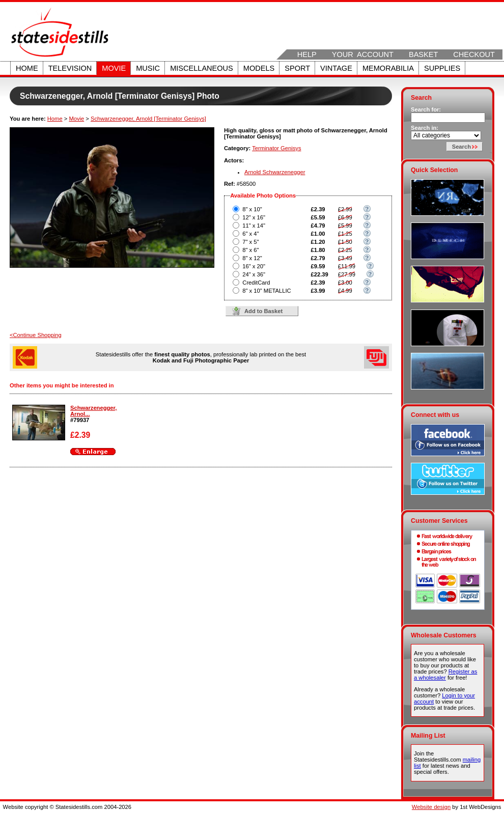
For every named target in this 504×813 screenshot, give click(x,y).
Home (27, 68)
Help (307, 54)
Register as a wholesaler (445, 675)
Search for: (426, 109)
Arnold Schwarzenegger (275, 172)
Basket (423, 54)
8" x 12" (252, 258)
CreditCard (256, 283)
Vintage (336, 68)
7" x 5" (250, 242)
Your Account (363, 54)
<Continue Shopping (36, 335)
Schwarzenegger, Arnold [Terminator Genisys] (148, 119)
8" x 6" (250, 250)
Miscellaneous (202, 68)
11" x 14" (254, 226)
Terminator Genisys (276, 148)
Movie (114, 68)
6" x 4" (250, 234)
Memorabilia (388, 68)
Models (259, 68)
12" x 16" (254, 217)
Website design (431, 807)
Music (148, 68)
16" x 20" (254, 266)
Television (70, 68)
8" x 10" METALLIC (267, 291)
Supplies (442, 68)
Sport (297, 68)
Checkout (474, 54)
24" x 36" (254, 274)
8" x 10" (252, 209)
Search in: (425, 128)
